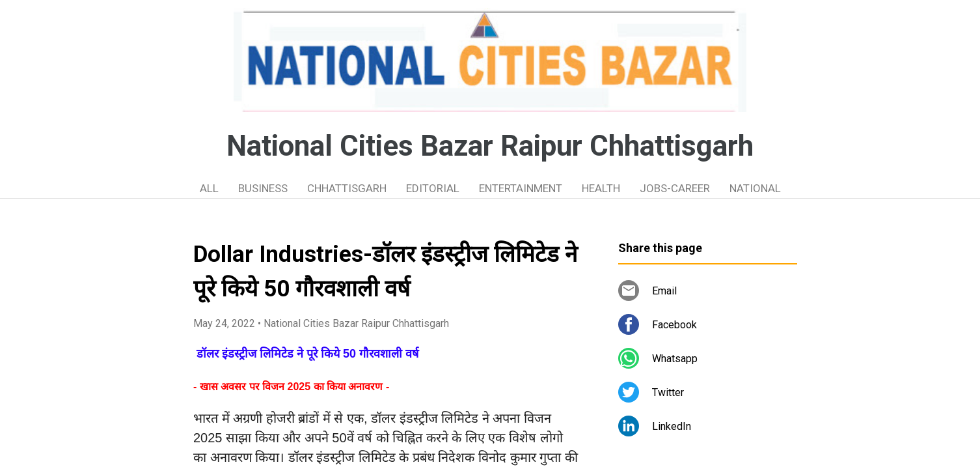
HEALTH (601, 188)
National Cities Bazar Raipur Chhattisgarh (490, 146)
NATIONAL (755, 188)
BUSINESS (263, 188)
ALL (209, 188)
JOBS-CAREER (675, 188)
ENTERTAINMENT (521, 188)
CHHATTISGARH (347, 188)
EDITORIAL (433, 188)
